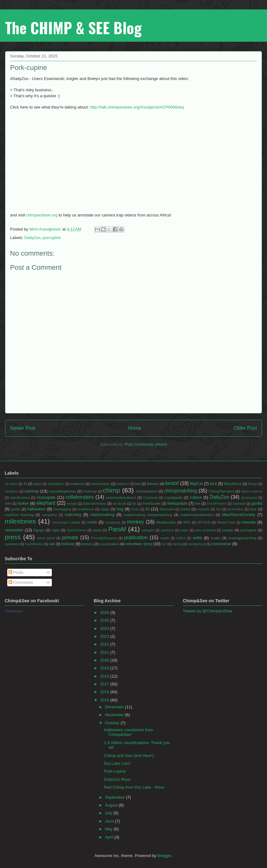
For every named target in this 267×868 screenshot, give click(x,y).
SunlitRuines (34, 544)
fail (134, 504)
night (55, 530)
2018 (105, 676)
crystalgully (173, 497)
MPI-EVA (204, 522)
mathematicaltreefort (197, 515)
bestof (172, 483)
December (115, 707)
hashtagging (62, 509)
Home (135, 428)
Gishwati (239, 504)
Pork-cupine (115, 771)
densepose (249, 498)
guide (16, 509)
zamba (177, 544)
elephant (46, 503)
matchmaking (102, 515)
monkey (136, 522)
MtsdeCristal (226, 522)
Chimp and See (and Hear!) (129, 756)
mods (92, 522)
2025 (105, 620)
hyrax (135, 509)
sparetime (12, 544)
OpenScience (76, 530)
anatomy (77, 484)
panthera (167, 530)
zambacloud (197, 544)
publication (136, 538)
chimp (111, 490)
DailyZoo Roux (117, 779)
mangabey (49, 515)
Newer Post (23, 428)
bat (138, 484)
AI (25, 484)
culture (196, 497)
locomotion (236, 509)
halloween (37, 509)
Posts (16, 572)
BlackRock (233, 484)
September (115, 797)
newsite (249, 522)
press (13, 537)
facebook (119, 504)
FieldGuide (152, 503)
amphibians (56, 484)
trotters (87, 544)
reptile (165, 538)
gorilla (257, 503)
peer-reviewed (205, 530)
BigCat (196, 484)
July (109, 813)
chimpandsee (147, 491)
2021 (105, 652)
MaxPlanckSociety (239, 515)
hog (120, 509)
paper (184, 530)
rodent (181, 538)
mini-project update (66, 522)
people (228, 530)
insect (185, 509)
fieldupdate (177, 503)
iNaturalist (167, 509)
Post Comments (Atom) (146, 444)
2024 (105, 628)
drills (8, 504)
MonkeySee (166, 522)
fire (198, 503)
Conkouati (151, 498)
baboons (123, 484)
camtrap (32, 491)
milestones (20, 521)
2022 (105, 644)
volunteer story (139, 544)
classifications (20, 498)
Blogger (164, 856)
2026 (105, 612)
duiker (23, 503)
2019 (105, 668)
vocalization (109, 544)
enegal (72, 504)
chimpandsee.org (42, 215)
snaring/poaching (242, 538)
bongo (253, 484)
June (110, 821)
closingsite (46, 497)
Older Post (245, 428)
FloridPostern (217, 504)
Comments (21, 582)
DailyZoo (33, 238)
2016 (105, 692)
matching (73, 515)
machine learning (19, 515)
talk (52, 544)
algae (38, 484)
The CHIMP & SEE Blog (73, 27)
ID (147, 509)
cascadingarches (63, 491)
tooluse (68, 544)
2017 (105, 684)
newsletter (14, 530)
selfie (197, 538)
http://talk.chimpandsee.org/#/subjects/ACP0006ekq (137, 107)
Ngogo (39, 530)
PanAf (117, 529)
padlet (97, 530)
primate (70, 538)
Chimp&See (14, 611)
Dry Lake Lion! (117, 763)
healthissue (86, 509)
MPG (187, 522)
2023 (105, 636)
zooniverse (221, 544)
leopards (204, 509)
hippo (105, 509)
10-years (11, 484)
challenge (90, 491)
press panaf (46, 538)
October (113, 723)
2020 (105, 660)
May (109, 829)
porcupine (52, 238)
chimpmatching (180, 491)
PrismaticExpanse (104, 538)
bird (213, 484)
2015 (105, 700)
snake (215, 538)
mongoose (113, 522)
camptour (11, 491)
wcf (164, 544)
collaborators (80, 497)
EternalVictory (95, 503)
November (115, 715)
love (253, 509)
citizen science (252, 491)
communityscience (121, 497)
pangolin (148, 530)
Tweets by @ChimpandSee (208, 611)
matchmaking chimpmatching (148, 515)
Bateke (153, 484)
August (112, 805)
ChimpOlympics (221, 491)
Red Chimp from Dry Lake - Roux (134, 787)
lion (219, 509)
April (110, 837)
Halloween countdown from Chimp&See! (129, 732)
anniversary (101, 484)
